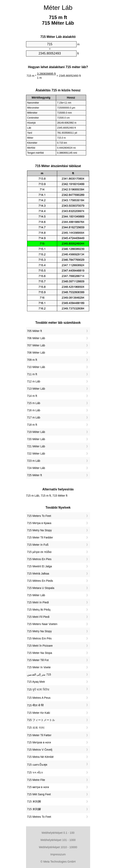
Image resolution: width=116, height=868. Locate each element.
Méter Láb (58, 8)
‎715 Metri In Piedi (38, 602)
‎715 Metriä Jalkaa (38, 574)
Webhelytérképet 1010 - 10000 (58, 847)
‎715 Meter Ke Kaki (39, 713)
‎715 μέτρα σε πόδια (39, 552)
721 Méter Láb (36, 446)
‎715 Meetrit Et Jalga (40, 566)
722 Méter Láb (36, 454)
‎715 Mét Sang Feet (39, 794)
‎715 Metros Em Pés (39, 638)
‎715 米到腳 (34, 809)
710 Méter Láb (36, 367)
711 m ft (32, 374)
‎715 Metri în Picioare (40, 646)
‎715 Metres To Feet (39, 817)
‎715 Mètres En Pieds (40, 581)
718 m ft (32, 425)
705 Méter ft (35, 331)
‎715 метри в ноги (38, 787)
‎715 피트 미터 (36, 728)
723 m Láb (34, 461)
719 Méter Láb (36, 432)
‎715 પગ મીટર (35, 772)
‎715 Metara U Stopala (41, 588)
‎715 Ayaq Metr (36, 682)
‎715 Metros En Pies (39, 559)
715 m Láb (34, 403)
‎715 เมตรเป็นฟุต (37, 765)
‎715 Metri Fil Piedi (38, 617)
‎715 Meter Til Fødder (40, 537)
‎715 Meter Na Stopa (40, 653)
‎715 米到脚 (34, 801)
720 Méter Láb (36, 439)
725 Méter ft (35, 475)
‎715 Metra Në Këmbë (40, 757)
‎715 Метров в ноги (39, 742)
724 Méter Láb (36, 468)
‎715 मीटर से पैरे (35, 705)
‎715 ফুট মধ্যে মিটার (38, 690)
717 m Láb (34, 417)
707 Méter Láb (36, 345)
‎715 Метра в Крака (39, 523)
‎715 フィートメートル (41, 720)
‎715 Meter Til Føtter (39, 735)
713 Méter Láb (36, 389)
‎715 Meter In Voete (39, 667)
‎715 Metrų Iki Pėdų (39, 610)
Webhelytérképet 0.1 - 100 (58, 833)
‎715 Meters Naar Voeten (42, 624)
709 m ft (32, 360)
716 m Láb (34, 410)
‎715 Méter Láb (36, 595)
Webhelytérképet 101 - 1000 (58, 840)
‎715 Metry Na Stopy (39, 530)
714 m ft (32, 396)
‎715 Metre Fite (36, 780)
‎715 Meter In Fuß (38, 545)
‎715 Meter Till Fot (38, 660)
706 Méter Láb (36, 338)
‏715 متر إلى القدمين (39, 674)
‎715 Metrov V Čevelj (40, 750)
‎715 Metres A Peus (39, 698)
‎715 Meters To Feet (39, 516)
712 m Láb (34, 381)
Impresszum (58, 854)
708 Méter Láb (36, 353)
